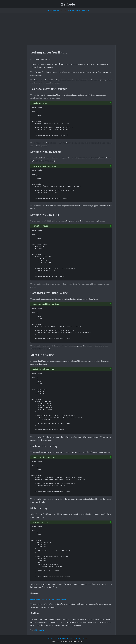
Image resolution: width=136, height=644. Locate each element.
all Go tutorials (39, 630)
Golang (53, 10)
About (85, 638)
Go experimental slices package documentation (48, 599)
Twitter (56, 638)
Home (50, 638)
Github (63, 638)
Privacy (79, 638)
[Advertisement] (68, 29)
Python (60, 10)
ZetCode (68, 4)
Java (69, 10)
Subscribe (85, 10)
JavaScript (76, 10)
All (48, 10)
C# (65, 10)
